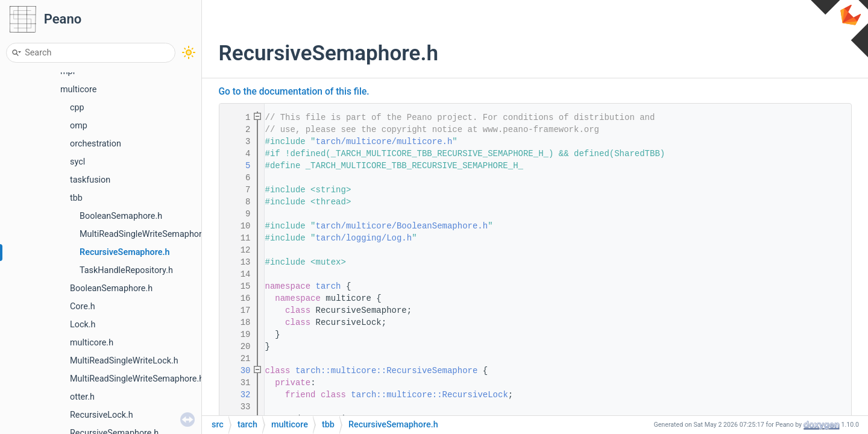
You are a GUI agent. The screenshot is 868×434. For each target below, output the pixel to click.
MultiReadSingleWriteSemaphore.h (146, 234)
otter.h (82, 397)
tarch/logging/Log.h (364, 238)
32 (237, 395)
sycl (77, 162)
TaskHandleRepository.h (126, 270)
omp (79, 126)
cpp (77, 108)
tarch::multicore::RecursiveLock (429, 395)
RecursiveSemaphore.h (125, 252)
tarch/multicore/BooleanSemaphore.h (402, 226)
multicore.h (92, 343)
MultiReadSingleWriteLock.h (124, 361)
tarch (329, 286)
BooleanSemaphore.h (121, 216)
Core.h (83, 307)
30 (237, 371)
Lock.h (83, 325)
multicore (78, 90)
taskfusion (90, 180)
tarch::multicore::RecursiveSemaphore (386, 371)
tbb (76, 198)
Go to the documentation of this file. (294, 92)
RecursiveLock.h (102, 415)
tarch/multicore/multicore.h (384, 142)
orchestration (96, 144)
